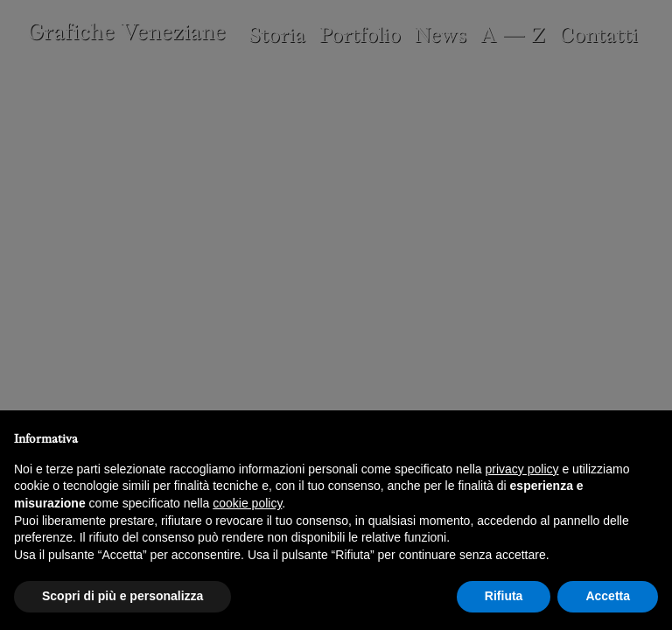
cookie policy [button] (247, 503)
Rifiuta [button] (504, 596)
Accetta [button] (608, 596)
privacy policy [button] (522, 469)
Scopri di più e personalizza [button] (122, 596)
